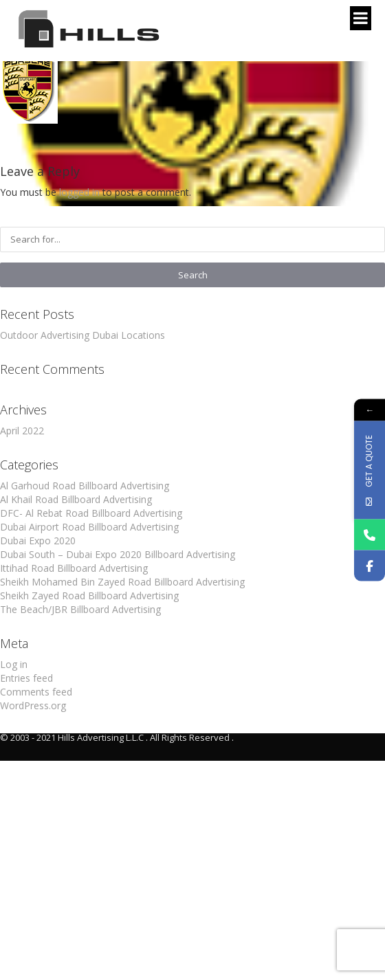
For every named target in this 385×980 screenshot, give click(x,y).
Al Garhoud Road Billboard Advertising (85, 486)
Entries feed (26, 678)
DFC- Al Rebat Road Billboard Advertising (91, 513)
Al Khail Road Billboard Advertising (76, 499)
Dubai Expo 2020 (38, 541)
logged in (79, 192)
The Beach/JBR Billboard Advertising (80, 609)
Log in (14, 664)
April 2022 (22, 431)
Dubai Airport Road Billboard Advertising (89, 527)
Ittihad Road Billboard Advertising (74, 568)
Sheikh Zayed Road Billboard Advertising (89, 595)
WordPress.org (33, 705)
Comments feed (36, 692)
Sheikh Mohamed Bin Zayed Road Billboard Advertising (122, 582)
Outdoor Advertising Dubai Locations (82, 335)
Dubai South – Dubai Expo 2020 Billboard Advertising (118, 554)
